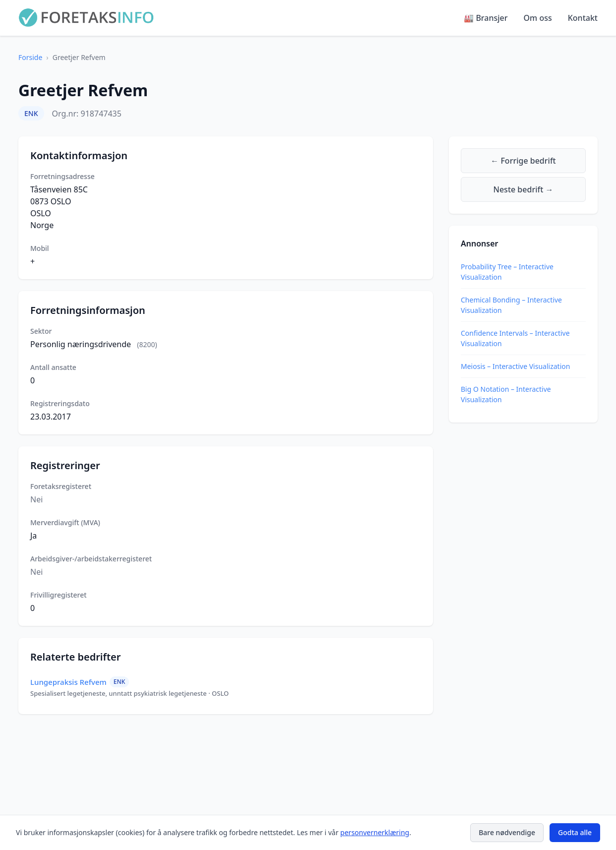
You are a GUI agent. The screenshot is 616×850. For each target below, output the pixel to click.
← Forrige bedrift (523, 161)
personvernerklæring (375, 832)
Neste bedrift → (524, 189)
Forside (30, 57)
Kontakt (583, 18)
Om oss (538, 18)
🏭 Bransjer (486, 18)
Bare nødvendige (507, 832)
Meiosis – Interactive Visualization (515, 366)
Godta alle (575, 832)
